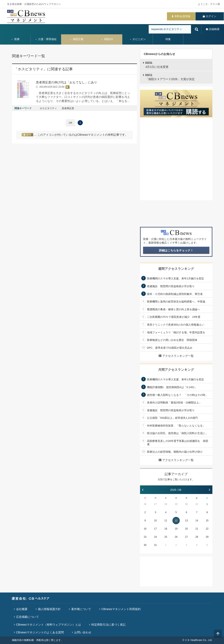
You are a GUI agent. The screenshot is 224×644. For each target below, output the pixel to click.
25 (166, 537)
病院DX (107, 39)
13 (186, 521)
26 (145, 504)
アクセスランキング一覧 (176, 356)
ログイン (211, 16)
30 (186, 504)
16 (145, 529)
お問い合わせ (83, 632)
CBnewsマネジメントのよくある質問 (40, 632)
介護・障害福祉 (46, 39)
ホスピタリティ (48, 108)
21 (197, 529)
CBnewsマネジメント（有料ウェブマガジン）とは (49, 625)
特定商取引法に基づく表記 (108, 625)
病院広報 (76, 39)
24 (155, 537)
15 (207, 521)
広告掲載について (28, 617)
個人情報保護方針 (49, 609)
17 (155, 529)
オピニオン (138, 39)
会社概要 (22, 609)
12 (176, 521)
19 (176, 529)
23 (145, 537)
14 (197, 521)
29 (176, 504)
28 (166, 504)
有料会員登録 (182, 16)
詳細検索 (214, 29)
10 (155, 521)
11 (166, 521)
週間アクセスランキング (176, 269)
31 (197, 504)
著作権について (81, 609)
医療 (15, 39)
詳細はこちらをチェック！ (176, 250)
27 (155, 504)
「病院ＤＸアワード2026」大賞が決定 (170, 77)
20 (186, 529)
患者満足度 (68, 108)
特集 (168, 39)
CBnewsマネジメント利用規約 (121, 609)
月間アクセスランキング (176, 370)
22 (207, 529)
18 (166, 529)
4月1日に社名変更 (157, 65)
